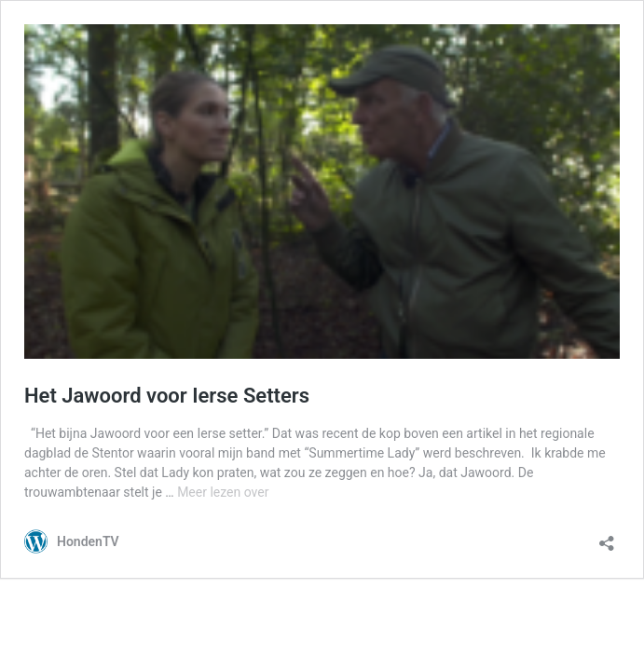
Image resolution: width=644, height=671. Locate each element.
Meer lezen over (223, 492)
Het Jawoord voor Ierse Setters (167, 396)
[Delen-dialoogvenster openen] (607, 537)
